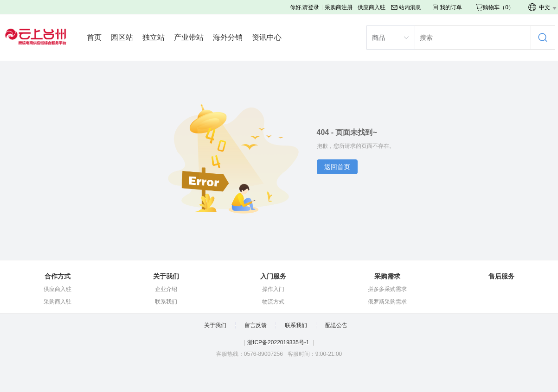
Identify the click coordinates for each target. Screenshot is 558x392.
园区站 (122, 37)
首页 (94, 37)
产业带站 (189, 37)
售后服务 (501, 276)
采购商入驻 (58, 302)
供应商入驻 (372, 7)
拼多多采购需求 (387, 289)
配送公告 (336, 325)
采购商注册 (339, 7)
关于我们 (166, 276)
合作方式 (58, 276)
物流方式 (273, 302)
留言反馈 (256, 325)
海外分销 (228, 37)
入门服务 (273, 276)
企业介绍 (166, 289)
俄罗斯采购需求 (387, 302)
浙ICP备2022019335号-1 (278, 342)
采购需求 (387, 276)
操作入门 (273, 289)
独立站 (154, 37)
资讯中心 (267, 37)
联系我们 (166, 302)
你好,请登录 (305, 7)
